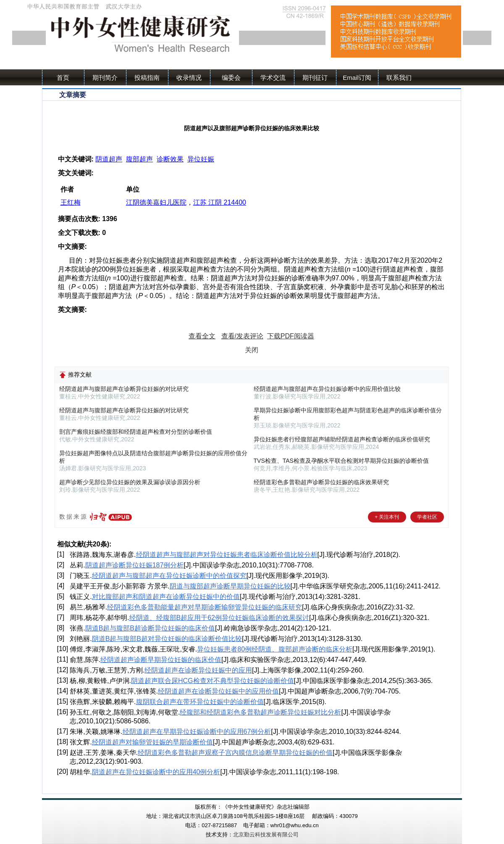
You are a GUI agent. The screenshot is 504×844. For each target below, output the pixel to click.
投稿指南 (147, 78)
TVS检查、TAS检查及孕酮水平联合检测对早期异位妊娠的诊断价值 (341, 461)
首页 (63, 78)
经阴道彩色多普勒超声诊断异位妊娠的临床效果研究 (321, 482)
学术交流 (273, 78)
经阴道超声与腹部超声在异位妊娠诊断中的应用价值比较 (327, 389)
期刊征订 (315, 78)
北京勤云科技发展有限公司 (266, 835)
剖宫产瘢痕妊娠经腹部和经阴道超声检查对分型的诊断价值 (136, 432)
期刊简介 (105, 78)
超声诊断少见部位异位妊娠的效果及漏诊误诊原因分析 (130, 482)
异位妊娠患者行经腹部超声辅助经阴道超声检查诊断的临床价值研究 (342, 439)
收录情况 (189, 78)
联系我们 (399, 78)
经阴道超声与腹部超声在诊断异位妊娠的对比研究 (124, 389)
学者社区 (427, 517)
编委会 (231, 78)
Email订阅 (357, 78)
